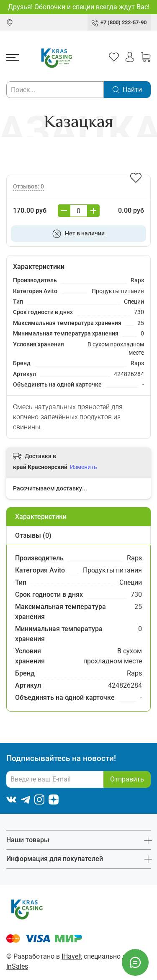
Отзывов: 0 (28, 187)
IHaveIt (72, 956)
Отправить (127, 779)
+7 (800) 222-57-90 (124, 22)
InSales (17, 966)
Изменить (84, 467)
